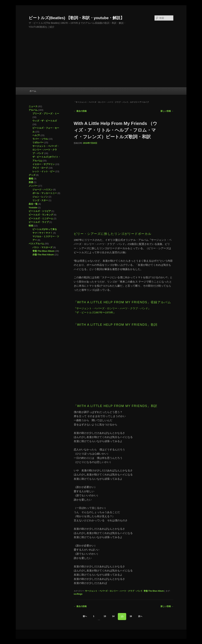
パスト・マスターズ (42, 247)
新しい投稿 (167, 111)
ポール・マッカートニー (45, 193)
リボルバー (38, 142)
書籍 (31, 179)
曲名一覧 (33, 204)
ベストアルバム (36, 244)
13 (105, 616)
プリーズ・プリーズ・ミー (46, 114)
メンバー (33, 186)
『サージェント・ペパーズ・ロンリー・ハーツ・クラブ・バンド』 (112, 308)
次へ (140, 616)
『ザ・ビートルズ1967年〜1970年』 (95, 312)
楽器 (31, 182)
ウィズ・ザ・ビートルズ (45, 121)
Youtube (33, 208)
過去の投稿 (80, 111)
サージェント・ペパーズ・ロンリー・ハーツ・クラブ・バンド (114, 591)
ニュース (33, 106)
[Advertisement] (101, 62)
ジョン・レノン (40, 197)
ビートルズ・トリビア (40, 211)
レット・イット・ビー (44, 171)
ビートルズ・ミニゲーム (41, 218)
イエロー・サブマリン (44, 164)
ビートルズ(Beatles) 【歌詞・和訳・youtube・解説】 (77, 18)
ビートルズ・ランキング (41, 215)
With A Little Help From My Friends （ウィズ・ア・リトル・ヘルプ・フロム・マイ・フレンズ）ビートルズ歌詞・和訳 (116, 130)
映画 (31, 226)
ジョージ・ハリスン (42, 190)
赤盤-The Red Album (43, 255)
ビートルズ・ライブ (39, 222)
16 (131, 616)
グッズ (32, 175)
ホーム (33, 91)
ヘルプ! (36, 135)
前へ (85, 616)
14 (113, 616)
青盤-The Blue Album (154, 591)
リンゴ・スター (40, 200)
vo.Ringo (78, 594)
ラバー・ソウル (40, 139)
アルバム (33, 110)
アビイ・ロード (40, 168)
